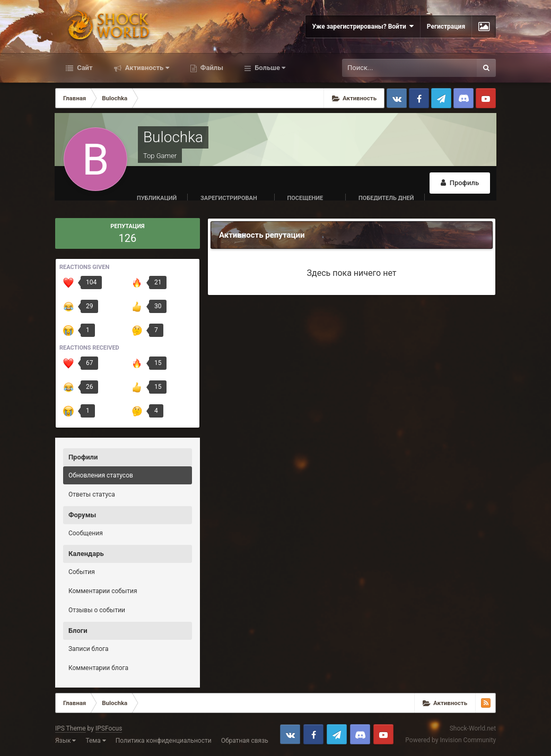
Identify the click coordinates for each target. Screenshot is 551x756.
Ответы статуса (92, 494)
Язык (66, 741)
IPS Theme (71, 728)
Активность (146, 68)
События (82, 572)
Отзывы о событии (97, 610)
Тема (95, 741)
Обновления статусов (101, 475)
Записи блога (89, 649)
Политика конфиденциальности (164, 741)
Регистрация (446, 27)
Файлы (211, 68)
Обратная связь (245, 741)
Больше (269, 68)
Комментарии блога (98, 668)
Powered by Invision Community (451, 740)
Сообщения (86, 533)
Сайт (84, 68)
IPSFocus (109, 728)
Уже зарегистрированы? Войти (362, 26)
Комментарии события (103, 591)
